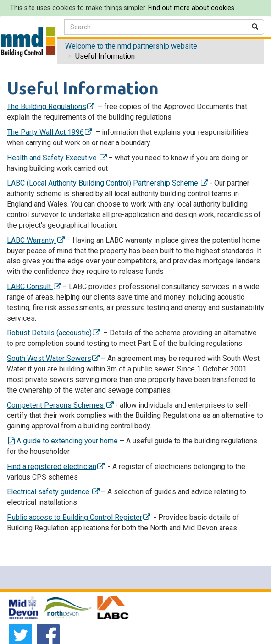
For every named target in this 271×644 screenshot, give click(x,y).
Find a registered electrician (52, 467)
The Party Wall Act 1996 (45, 132)
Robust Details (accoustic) (49, 333)
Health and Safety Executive (53, 158)
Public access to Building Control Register (75, 517)
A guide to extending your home (68, 441)
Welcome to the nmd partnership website (131, 46)
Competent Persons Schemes (56, 405)
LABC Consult (30, 287)
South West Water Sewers (49, 358)
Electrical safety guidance (49, 492)
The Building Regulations (47, 106)
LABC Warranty (32, 240)
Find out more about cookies (191, 8)
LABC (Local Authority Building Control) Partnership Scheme (103, 183)
